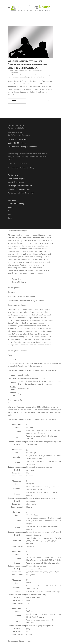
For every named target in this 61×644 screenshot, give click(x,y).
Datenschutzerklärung (16, 203)
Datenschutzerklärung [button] (27, 301)
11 (51, 101)
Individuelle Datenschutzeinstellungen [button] (22, 296)
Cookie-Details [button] (13, 301)
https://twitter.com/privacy (36, 566)
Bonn (10, 218)
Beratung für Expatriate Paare (19, 189)
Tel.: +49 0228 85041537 (17, 139)
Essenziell (17, 279)
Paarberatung (13, 175)
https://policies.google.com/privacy (40, 467)
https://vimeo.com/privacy (36, 594)
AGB (9, 211)
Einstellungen (17, 273)
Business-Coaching (27, 168)
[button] (32, 370)
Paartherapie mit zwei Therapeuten (21, 193)
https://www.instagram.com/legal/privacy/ (42, 498)
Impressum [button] (40, 301)
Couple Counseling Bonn (17, 178)
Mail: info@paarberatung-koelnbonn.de (22, 147)
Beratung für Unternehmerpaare (20, 186)
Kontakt (11, 207)
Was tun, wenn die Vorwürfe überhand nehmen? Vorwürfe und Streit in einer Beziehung (28, 64)
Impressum (12, 200)
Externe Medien (19, 282)
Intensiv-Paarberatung (16, 182)
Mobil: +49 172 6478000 (17, 143)
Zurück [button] (10, 355)
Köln (9, 214)
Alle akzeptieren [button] (14, 288)
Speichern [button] (11, 292)
